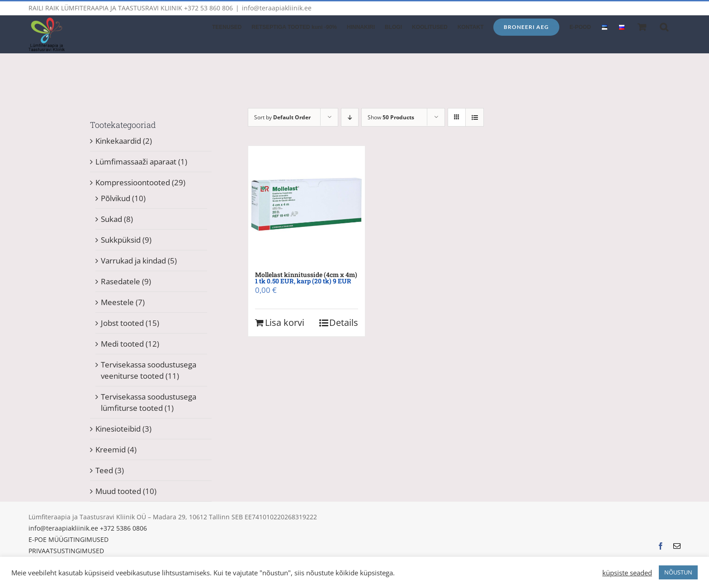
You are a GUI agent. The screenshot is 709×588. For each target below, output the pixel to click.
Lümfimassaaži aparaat (136, 162)
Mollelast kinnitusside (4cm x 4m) (306, 278)
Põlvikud (116, 198)
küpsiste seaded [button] (627, 573)
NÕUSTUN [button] (678, 572)
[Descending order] (350, 117)
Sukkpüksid (121, 240)
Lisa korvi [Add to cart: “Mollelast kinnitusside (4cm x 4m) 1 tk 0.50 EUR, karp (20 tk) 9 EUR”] (285, 322)
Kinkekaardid (118, 141)
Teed (104, 470)
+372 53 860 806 (208, 8)
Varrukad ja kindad (133, 261)
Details (344, 322)
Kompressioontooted (133, 182)
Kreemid (111, 449)
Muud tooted (118, 491)
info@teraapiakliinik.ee (277, 8)
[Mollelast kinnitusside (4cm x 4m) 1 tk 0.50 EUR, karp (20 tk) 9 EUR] (307, 204)
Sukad (111, 219)
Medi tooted (122, 344)
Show (391, 117)
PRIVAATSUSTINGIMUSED (66, 551)
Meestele (117, 302)
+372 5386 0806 (123, 528)
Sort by (282, 117)
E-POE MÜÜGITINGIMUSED (69, 539)
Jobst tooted (122, 323)
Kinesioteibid (118, 429)
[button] (664, 26)
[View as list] (475, 117)
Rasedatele (121, 281)
